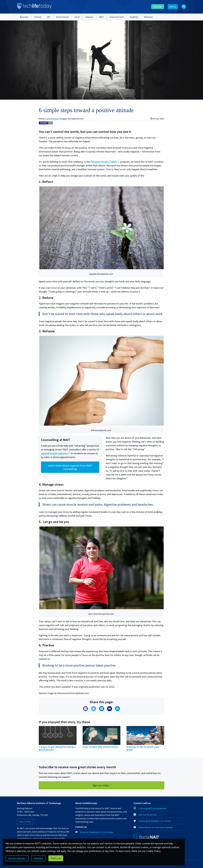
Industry (89, 17)
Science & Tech (117, 17)
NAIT (101, 17)
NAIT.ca (173, 7)
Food (77, 17)
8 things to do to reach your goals (143, 748)
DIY (49, 17)
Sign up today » (101, 785)
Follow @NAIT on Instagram (150, 808)
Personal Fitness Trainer (104, 162)
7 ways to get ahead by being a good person (57, 748)
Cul (43, 123)
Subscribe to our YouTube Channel (153, 827)
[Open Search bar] (184, 7)
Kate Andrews (52, 119)
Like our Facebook (145, 815)
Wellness (148, 17)
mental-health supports (54, 453)
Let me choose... (17, 858)
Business (24, 17)
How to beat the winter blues (100, 747)
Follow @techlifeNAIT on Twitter (152, 821)
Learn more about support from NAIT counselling (70, 467)
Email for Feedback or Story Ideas (97, 832)
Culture (38, 17)
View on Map (25, 822)
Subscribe (158, 7)
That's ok (56, 858)
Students (134, 17)
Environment (62, 17)
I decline (38, 858)
